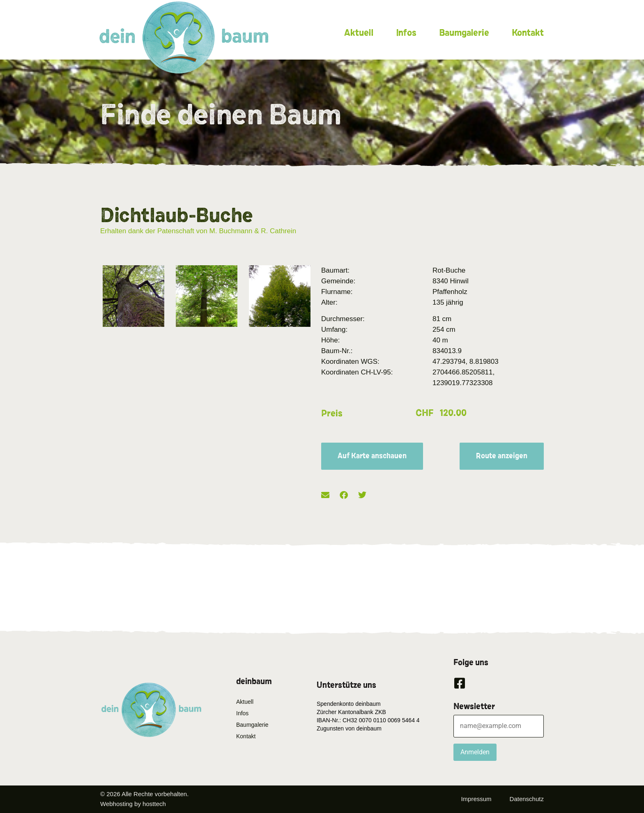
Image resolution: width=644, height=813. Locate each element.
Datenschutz (527, 799)
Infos (406, 33)
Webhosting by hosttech (133, 804)
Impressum (476, 799)
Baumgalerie (464, 33)
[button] (325, 495)
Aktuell (359, 33)
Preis (332, 413)
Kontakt (528, 33)
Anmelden (475, 752)
